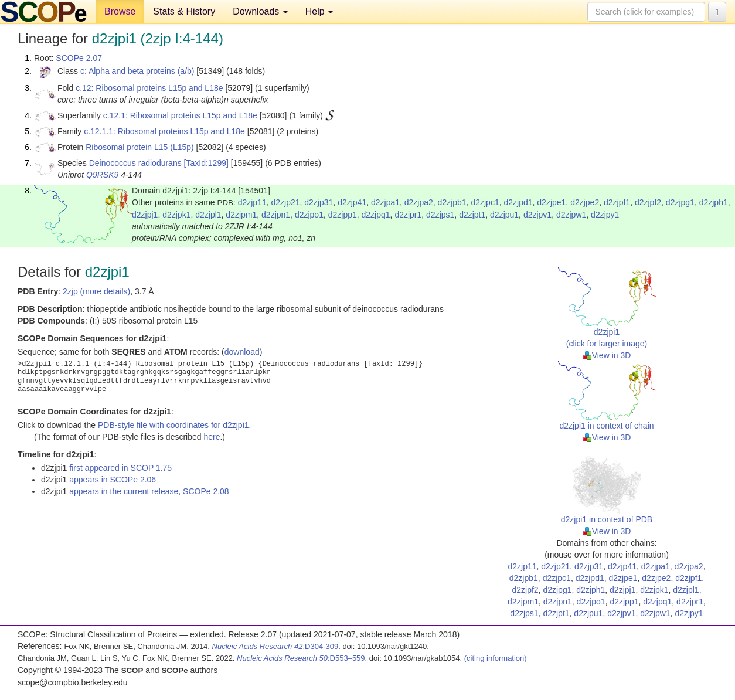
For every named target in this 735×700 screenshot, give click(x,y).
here (212, 437)
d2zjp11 (252, 202)
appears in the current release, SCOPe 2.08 (149, 491)
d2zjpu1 (504, 215)
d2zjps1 (440, 215)
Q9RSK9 (102, 175)
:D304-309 (275, 646)
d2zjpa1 (385, 202)
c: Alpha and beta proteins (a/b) (137, 71)
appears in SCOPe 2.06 (113, 480)
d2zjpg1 (680, 202)
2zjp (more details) (96, 291)
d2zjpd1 (518, 202)
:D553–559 (301, 658)
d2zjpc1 (485, 202)
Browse (120, 11)
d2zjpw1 (571, 215)
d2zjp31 (319, 202)
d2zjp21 (285, 202)
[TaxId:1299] (206, 163)
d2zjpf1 (617, 202)
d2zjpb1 (452, 202)
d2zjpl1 (208, 215)
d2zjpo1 (309, 215)
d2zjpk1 (176, 215)
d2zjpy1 (605, 215)
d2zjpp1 (343, 215)
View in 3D (607, 355)
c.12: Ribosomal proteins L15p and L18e (149, 88)
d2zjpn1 (276, 215)
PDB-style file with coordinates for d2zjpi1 (173, 425)
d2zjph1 (714, 202)
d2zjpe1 (551, 202)
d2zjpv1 (537, 215)
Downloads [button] (260, 11)
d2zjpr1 (408, 215)
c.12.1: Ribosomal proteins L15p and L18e (180, 115)
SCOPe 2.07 (79, 58)
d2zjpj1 (145, 215)
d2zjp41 (352, 202)
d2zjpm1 (241, 215)
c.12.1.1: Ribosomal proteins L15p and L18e (164, 131)
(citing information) (496, 658)
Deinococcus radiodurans (135, 163)
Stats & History (184, 11)
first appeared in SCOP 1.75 (120, 468)
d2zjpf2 (648, 202)
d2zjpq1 (376, 215)
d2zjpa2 (419, 202)
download (242, 352)
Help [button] (319, 11)
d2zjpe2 (585, 202)
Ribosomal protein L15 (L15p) (139, 147)
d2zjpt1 (472, 215)
